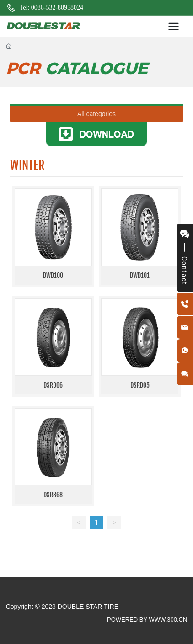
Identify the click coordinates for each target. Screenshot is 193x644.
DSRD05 (140, 385)
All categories (96, 114)
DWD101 (140, 275)
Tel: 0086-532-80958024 (51, 8)
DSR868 (53, 495)
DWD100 (53, 275)
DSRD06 (53, 385)
